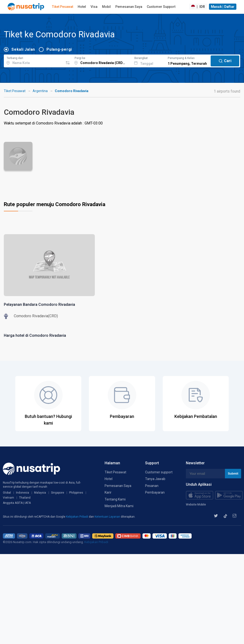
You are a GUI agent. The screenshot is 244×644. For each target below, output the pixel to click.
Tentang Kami (115, 499)
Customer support (159, 472)
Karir (108, 492)
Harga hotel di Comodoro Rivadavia (35, 335)
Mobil (106, 7)
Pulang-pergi (59, 49)
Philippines (76, 493)
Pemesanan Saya (129, 7)
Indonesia (23, 493)
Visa (94, 7)
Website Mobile (196, 505)
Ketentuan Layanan (108, 517)
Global (7, 493)
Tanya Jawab (155, 479)
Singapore (58, 493)
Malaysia (40, 493)
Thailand (25, 498)
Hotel (82, 7)
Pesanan (152, 486)
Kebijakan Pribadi (77, 517)
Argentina (40, 91)
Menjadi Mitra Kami (119, 506)
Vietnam (8, 498)
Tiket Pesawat (63, 7)
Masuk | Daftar (223, 7)
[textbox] (34, 60)
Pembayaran (155, 492)
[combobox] (34, 60)
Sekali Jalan (23, 49)
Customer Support (161, 7)
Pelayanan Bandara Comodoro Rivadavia (39, 305)
